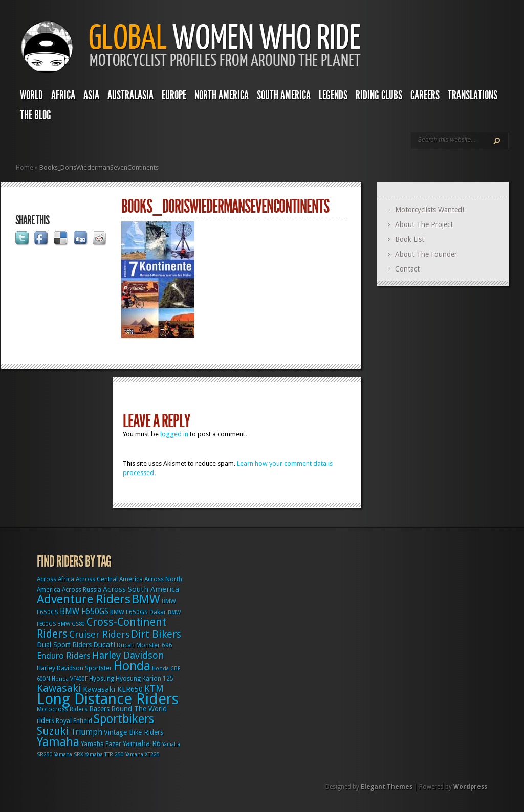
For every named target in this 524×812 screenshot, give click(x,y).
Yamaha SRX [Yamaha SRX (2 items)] (69, 754)
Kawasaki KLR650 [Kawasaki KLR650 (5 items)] (113, 689)
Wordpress (470, 787)
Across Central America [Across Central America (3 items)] (109, 579)
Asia (91, 95)
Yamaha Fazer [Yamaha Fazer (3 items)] (101, 744)
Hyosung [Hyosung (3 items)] (102, 679)
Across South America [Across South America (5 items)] (141, 589)
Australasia (130, 95)
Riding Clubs (379, 95)
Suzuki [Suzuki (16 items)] (53, 731)
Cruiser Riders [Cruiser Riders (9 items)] (99, 634)
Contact (407, 269)
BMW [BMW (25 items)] (146, 599)
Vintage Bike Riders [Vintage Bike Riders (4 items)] (134, 732)
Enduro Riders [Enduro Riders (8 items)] (64, 656)
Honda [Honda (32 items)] (132, 666)
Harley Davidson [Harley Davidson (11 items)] (128, 655)
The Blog (36, 115)
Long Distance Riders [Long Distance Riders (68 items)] (108, 699)
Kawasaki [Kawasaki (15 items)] (59, 688)
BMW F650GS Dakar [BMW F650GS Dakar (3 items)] (138, 612)
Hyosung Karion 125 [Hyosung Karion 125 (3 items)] (145, 679)
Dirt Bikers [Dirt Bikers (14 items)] (156, 634)
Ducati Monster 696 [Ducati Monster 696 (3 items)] (145, 645)
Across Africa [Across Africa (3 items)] (56, 579)
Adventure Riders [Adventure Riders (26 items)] (84, 599)
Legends (333, 95)
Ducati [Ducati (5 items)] (104, 645)
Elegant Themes (387, 787)
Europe (174, 95)
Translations (473, 95)
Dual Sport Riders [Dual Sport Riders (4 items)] (64, 645)
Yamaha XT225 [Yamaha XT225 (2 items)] (143, 754)
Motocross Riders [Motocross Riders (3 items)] (62, 709)
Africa (63, 95)
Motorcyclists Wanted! (430, 210)
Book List (410, 239)
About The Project (424, 224)
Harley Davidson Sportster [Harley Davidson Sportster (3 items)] (74, 668)
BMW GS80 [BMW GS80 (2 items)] (71, 624)
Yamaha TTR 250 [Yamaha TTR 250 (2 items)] (104, 754)
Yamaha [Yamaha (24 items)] (58, 742)
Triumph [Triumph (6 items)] (86, 732)
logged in (174, 434)
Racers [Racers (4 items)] (99, 709)
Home (25, 167)
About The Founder (426, 254)
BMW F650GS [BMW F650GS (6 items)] (84, 611)
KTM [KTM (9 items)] (154, 689)
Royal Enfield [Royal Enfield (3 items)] (74, 721)
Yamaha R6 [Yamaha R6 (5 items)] (142, 743)
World (31, 95)
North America (222, 95)
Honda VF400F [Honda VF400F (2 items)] (70, 679)
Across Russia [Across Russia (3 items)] (82, 590)
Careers (425, 95)
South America (284, 95)
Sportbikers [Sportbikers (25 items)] (124, 719)
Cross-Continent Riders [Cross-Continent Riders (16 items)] (102, 628)
